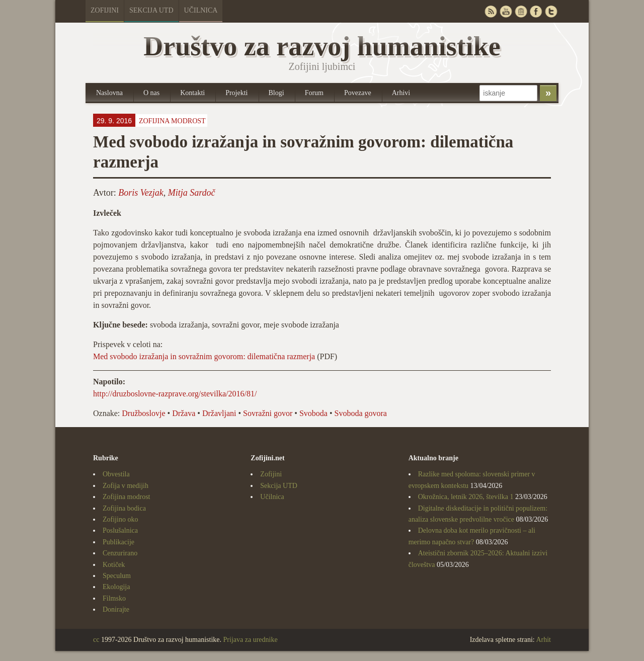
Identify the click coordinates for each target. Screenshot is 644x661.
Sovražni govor (268, 413)
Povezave (358, 93)
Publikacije (118, 542)
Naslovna (109, 93)
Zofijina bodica (124, 508)
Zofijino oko (120, 519)
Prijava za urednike (251, 640)
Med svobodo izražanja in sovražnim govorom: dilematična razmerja (204, 356)
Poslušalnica (120, 530)
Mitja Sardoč (192, 193)
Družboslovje (143, 413)
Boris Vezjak (141, 193)
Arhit (543, 640)
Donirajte (116, 609)
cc (96, 640)
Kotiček (114, 565)
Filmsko (114, 598)
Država (184, 413)
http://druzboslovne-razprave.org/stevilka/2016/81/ (175, 394)
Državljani (219, 413)
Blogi (276, 93)
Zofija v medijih (126, 486)
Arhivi (401, 93)
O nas (151, 93)
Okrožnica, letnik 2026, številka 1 (466, 497)
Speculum (117, 576)
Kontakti (192, 93)
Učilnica (201, 10)
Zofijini (105, 10)
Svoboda (313, 413)
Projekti (236, 93)
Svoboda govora (360, 413)
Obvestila (116, 474)
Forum (314, 93)
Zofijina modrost (172, 121)
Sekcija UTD (151, 10)
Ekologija (116, 587)
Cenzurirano (120, 553)
